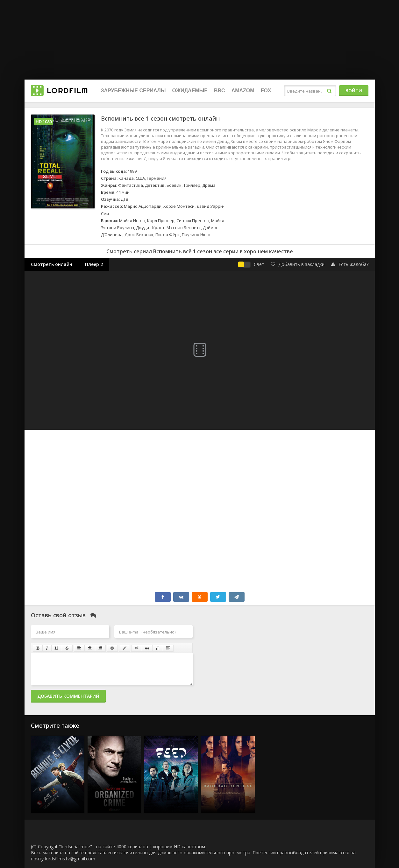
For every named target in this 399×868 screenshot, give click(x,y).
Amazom (243, 91)
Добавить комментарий (68, 696)
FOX (266, 91)
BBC (220, 91)
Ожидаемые (190, 91)
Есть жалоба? (350, 264)
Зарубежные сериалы (133, 91)
